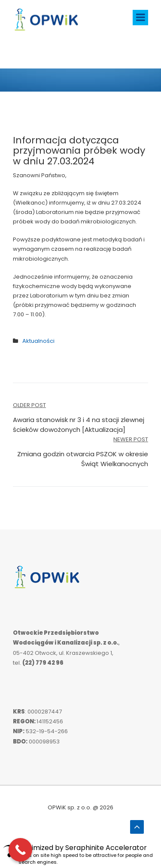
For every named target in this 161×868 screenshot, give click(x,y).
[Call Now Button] (20, 850)
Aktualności (38, 341)
